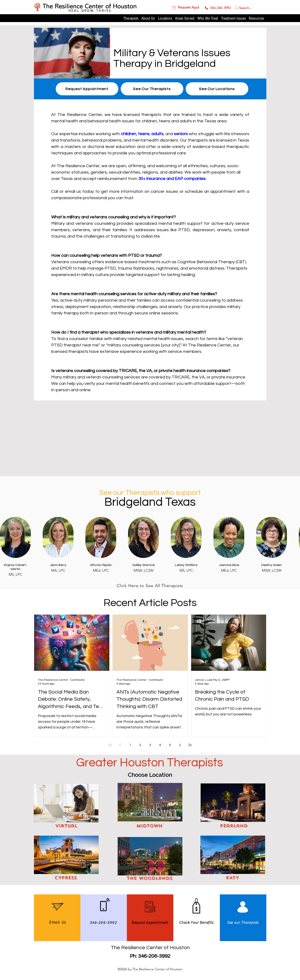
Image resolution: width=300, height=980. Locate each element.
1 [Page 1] (130, 745)
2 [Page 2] (140, 745)
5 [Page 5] (170, 745)
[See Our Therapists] (152, 89)
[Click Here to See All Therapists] (150, 586)
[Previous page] (120, 745)
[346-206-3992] (218, 8)
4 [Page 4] (160, 745)
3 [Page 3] (150, 745)
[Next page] (180, 745)
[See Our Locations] (217, 89)
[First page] (110, 745)
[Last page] (190, 745)
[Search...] (246, 8)
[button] (186, 7)
